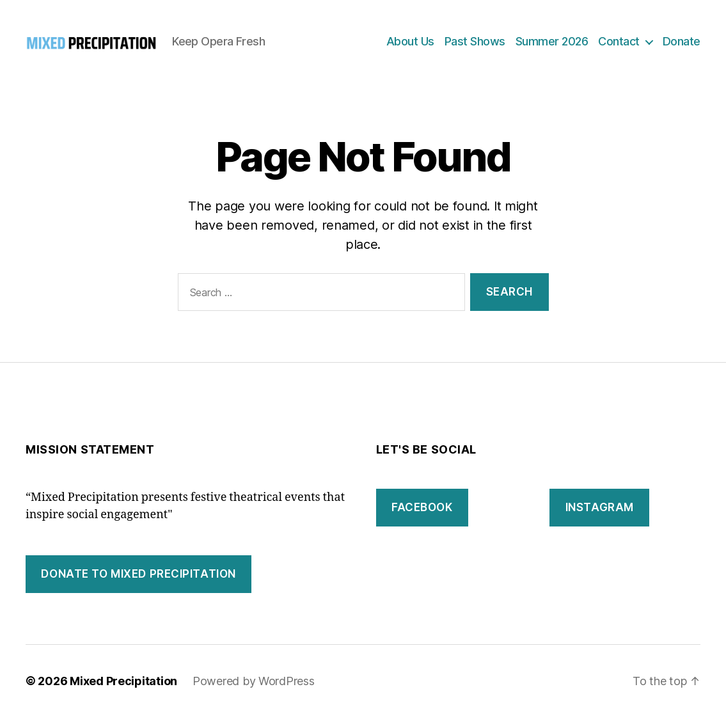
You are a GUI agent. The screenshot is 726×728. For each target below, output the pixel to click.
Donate (682, 46)
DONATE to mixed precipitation (138, 585)
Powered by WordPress (254, 692)
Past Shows (475, 46)
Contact (619, 46)
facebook (422, 518)
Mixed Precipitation (123, 692)
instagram (600, 518)
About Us (410, 46)
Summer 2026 (552, 46)
